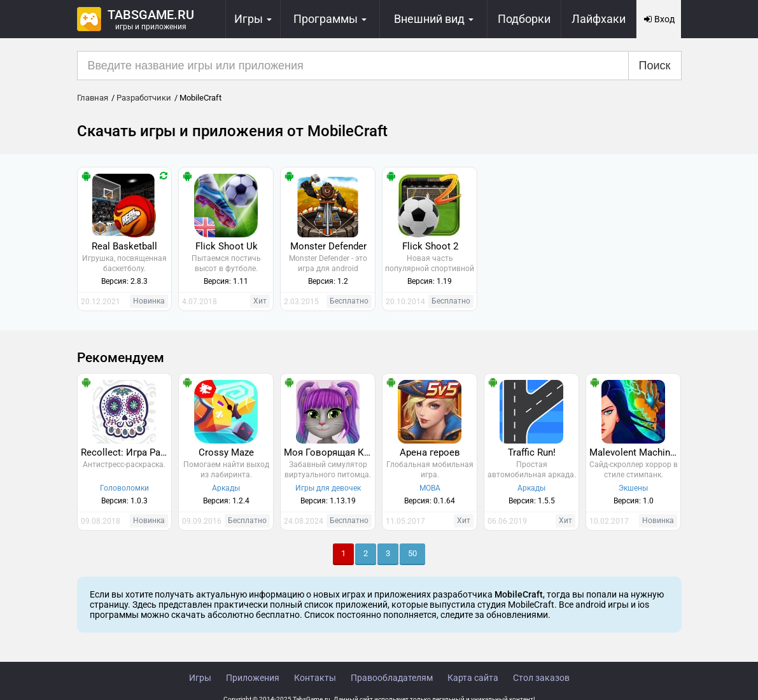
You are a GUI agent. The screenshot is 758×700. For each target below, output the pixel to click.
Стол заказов (541, 678)
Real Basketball (124, 246)
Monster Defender (328, 246)
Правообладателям (392, 678)
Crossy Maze (226, 452)
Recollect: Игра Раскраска (126, 452)
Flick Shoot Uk (227, 246)
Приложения (253, 678)
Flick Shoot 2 (430, 246)
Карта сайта (473, 678)
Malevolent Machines (635, 452)
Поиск (655, 66)
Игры (200, 678)
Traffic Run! (532, 452)
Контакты (315, 678)
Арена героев (430, 452)
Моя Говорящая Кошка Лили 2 (329, 452)
